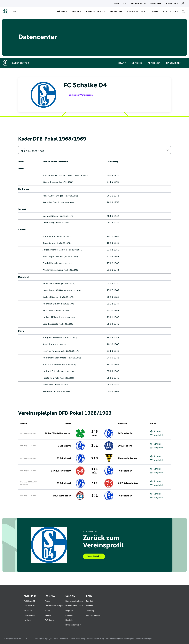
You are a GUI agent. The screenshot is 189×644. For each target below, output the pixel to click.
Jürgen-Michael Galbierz (55, 250)
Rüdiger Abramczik (52, 338)
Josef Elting (49, 223)
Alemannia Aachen (128, 458)
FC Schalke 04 (125, 433)
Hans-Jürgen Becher (53, 257)
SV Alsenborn (125, 446)
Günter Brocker (50, 182)
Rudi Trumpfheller (52, 364)
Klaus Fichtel (49, 236)
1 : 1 (94, 471)
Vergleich (157, 435)
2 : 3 (94, 433)
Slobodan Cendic (51, 202)
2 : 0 (94, 458)
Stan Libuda (48, 344)
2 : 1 (94, 496)
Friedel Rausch (50, 263)
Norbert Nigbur (51, 216)
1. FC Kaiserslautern (61, 471)
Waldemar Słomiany (53, 270)
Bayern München (62, 496)
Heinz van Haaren (51, 284)
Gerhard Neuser (51, 297)
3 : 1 (94, 446)
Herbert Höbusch (51, 317)
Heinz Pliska (49, 311)
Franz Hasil (48, 385)
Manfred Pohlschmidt (54, 351)
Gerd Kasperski (50, 324)
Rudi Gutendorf (50, 175)
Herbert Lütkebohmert (54, 358)
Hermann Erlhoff (51, 304)
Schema (156, 431)
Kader (23, 149)
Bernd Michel (49, 391)
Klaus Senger (49, 243)
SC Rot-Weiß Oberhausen (58, 433)
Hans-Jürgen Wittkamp (54, 290)
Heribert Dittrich (51, 371)
